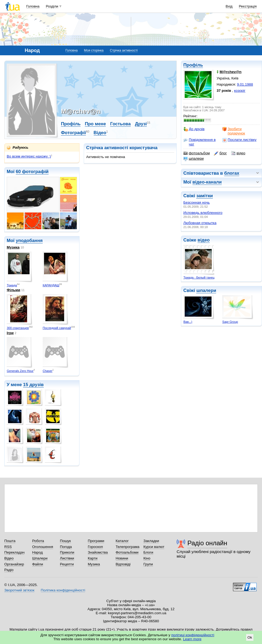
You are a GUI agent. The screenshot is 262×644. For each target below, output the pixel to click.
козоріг (240, 91)
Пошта (10, 541)
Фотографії (73, 133)
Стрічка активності (124, 50)
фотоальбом (196, 153)
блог (220, 153)
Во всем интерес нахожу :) (29, 156)
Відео (100, 133)
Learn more (192, 639)
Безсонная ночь (196, 202)
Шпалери (40, 558)
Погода (66, 547)
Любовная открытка (200, 223)
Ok (250, 637)
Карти (93, 558)
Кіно (147, 558)
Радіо (9, 570)
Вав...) (188, 322)
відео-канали (207, 182)
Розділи (52, 6)
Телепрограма (128, 547)
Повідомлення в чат (199, 142)
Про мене (95, 124)
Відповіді (123, 564)
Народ (38, 552)
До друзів (194, 129)
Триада (12, 285)
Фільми (13, 290)
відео (238, 153)
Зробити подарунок (234, 131)
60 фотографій (32, 172)
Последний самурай (57, 328)
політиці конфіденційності (193, 635)
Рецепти (67, 564)
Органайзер (14, 564)
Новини (122, 558)
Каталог (122, 541)
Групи (148, 564)
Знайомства (98, 552)
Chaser (48, 371)
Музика (13, 247)
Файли (38, 564)
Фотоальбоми (127, 552)
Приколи (67, 552)
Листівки (67, 558)
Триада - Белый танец (199, 277)
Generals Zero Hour (20, 371)
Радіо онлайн (207, 543)
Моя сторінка (94, 50)
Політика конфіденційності (63, 590)
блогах (232, 173)
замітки (205, 196)
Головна (33, 6)
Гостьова (120, 124)
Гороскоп (95, 547)
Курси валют (154, 547)
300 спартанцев (18, 328)
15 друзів (33, 385)
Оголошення (43, 547)
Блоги (148, 552)
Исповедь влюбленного (203, 213)
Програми (96, 541)
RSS (8, 547)
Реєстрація (248, 6)
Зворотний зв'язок (19, 590)
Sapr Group (230, 322)
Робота (38, 541)
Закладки (151, 541)
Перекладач (14, 552)
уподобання (29, 241)
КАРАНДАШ (51, 285)
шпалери (194, 159)
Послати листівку (239, 140)
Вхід (229, 6)
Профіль (193, 65)
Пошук (65, 541)
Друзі (141, 124)
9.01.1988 (245, 84)
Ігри (10, 333)
